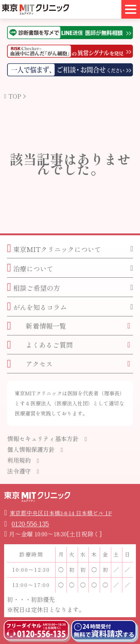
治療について (30, 268)
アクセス (30, 364)
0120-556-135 (30, 523)
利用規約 (19, 460)
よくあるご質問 (40, 345)
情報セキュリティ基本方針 (43, 439)
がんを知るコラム (37, 307)
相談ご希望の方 (34, 287)
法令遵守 (19, 471)
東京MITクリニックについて (54, 248)
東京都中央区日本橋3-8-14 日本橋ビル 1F (61, 513)
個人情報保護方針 (31, 449)
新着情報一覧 (37, 326)
